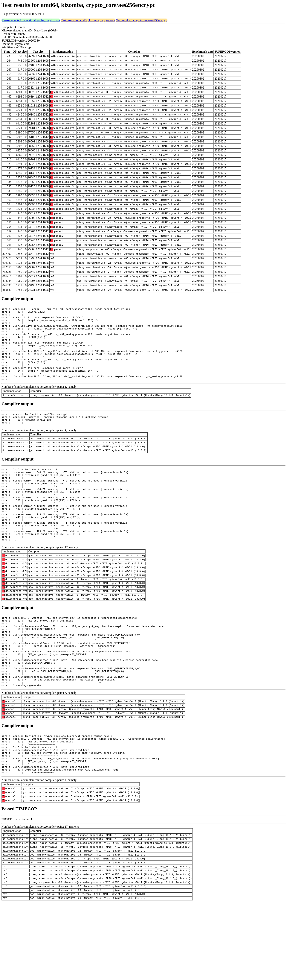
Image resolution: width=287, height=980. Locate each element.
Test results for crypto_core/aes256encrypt (142, 20)
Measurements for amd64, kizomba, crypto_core (31, 20)
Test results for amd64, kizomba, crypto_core (88, 20)
